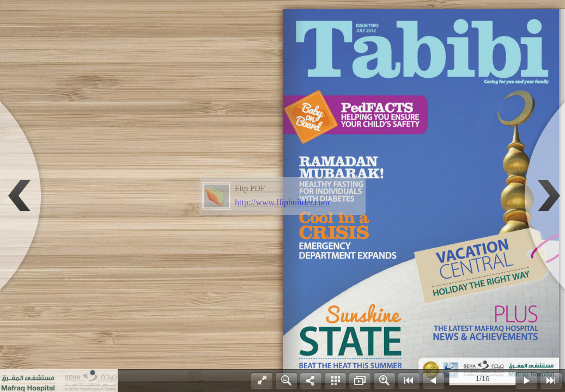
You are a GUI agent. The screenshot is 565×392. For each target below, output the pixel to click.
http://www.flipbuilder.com (282, 202)
